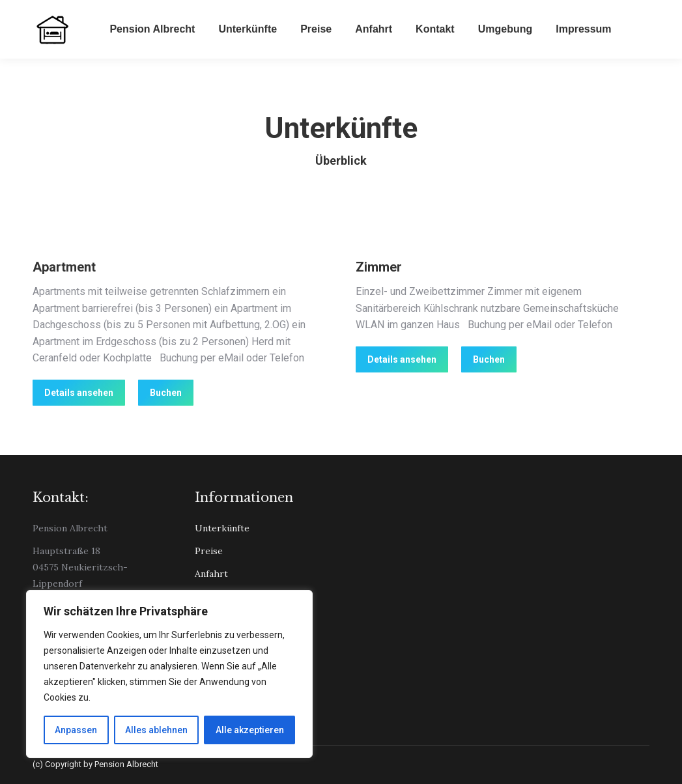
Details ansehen (79, 393)
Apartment (64, 267)
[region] (169, 674)
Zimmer (379, 267)
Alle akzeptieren (250, 730)
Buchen (166, 393)
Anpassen (76, 730)
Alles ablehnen (156, 730)
